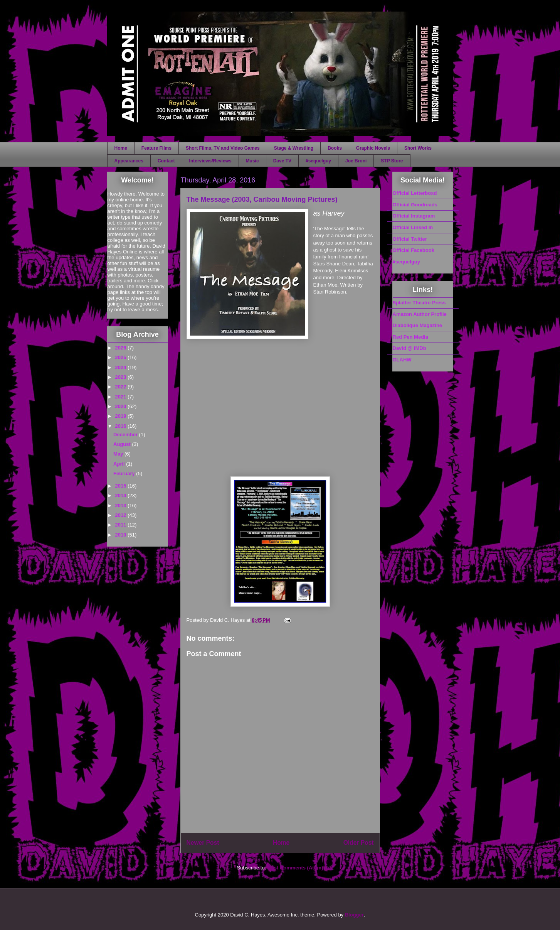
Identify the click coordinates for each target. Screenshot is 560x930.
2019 (122, 416)
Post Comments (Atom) (295, 868)
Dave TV (282, 161)
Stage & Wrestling (294, 148)
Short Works (418, 148)
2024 (122, 367)
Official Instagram (414, 216)
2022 (122, 387)
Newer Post (203, 843)
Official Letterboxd (415, 193)
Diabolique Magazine (418, 325)
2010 (122, 535)
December (126, 435)
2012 (122, 515)
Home (121, 148)
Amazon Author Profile (420, 314)
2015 (122, 486)
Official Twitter (410, 239)
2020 (122, 406)
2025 (122, 357)
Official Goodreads (415, 205)
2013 (122, 506)
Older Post (359, 843)
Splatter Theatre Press (419, 303)
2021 (122, 397)
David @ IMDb (409, 348)
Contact (166, 161)
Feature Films (156, 148)
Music (252, 161)
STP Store (392, 161)
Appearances (129, 161)
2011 (122, 525)
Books (335, 148)
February (125, 473)
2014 (122, 495)
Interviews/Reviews (210, 161)
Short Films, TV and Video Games (223, 148)
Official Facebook (414, 250)
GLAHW (402, 360)
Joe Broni (356, 161)
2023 (122, 377)
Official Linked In (413, 227)
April (120, 464)
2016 (122, 426)
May (119, 454)
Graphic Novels (373, 148)
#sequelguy (318, 161)
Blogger (354, 915)
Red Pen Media (410, 337)
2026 (122, 348)
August (123, 444)
